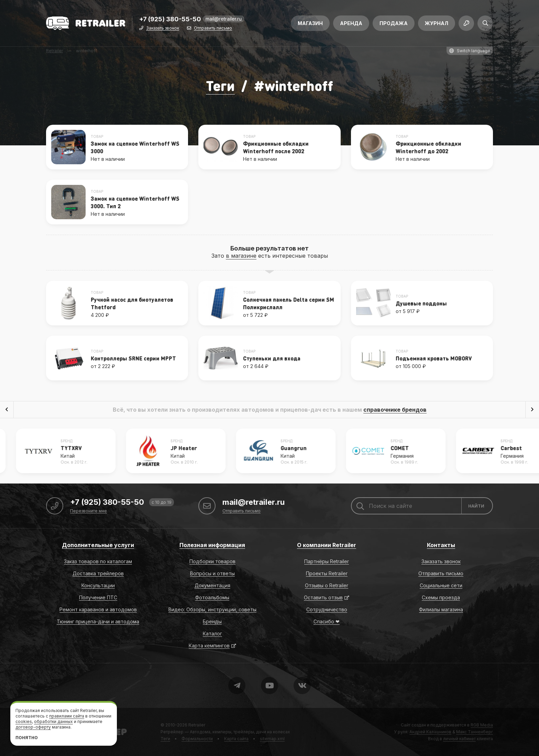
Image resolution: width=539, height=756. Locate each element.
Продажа (394, 23)
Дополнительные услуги (98, 545)
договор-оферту (33, 727)
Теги (220, 85)
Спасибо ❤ (327, 621)
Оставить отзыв (323, 597)
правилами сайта (67, 716)
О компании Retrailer (327, 545)
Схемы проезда (441, 597)
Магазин (310, 23)
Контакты (441, 545)
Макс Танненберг (475, 732)
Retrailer (197, 725)
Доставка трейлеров (98, 573)
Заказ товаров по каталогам (98, 561)
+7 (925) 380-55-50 (170, 19)
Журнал (437, 23)
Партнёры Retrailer (327, 561)
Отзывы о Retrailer (327, 585)
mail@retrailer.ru (224, 19)
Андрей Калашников (430, 732)
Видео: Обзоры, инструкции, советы (212, 609)
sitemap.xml (272, 739)
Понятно (27, 738)
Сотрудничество (327, 609)
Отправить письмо (213, 28)
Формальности (197, 739)
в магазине (241, 256)
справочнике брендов (395, 410)
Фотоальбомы (212, 597)
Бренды (212, 621)
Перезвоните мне (89, 511)
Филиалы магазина (441, 609)
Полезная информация (212, 545)
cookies (24, 721)
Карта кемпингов (209, 646)
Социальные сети (441, 585)
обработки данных (53, 721)
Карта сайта (236, 739)
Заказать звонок (163, 28)
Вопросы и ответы (212, 573)
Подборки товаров (212, 561)
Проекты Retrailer (327, 573)
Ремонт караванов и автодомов (98, 609)
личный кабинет (459, 739)
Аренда (351, 23)
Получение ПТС (98, 597)
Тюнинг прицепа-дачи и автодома (98, 621)
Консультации (98, 585)
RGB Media (482, 725)
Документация (212, 585)
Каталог (212, 633)
